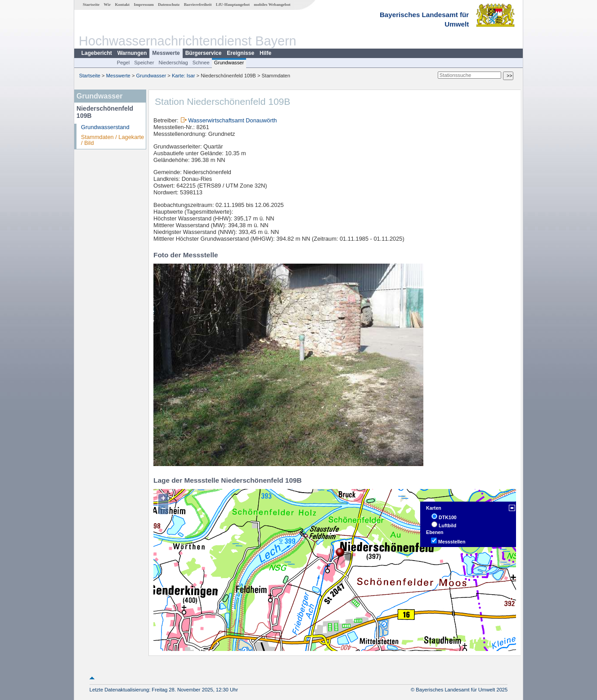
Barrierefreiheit (198, 4)
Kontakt (122, 4)
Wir (108, 4)
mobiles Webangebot (272, 4)
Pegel (123, 63)
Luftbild (447, 525)
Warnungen (132, 53)
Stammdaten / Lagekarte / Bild (112, 140)
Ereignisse (240, 53)
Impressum (144, 4)
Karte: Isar (184, 76)
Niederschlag (173, 63)
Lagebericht (97, 53)
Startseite (91, 4)
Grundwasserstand (105, 127)
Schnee (201, 63)
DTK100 (448, 517)
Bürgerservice (204, 53)
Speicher (144, 63)
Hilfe (265, 53)
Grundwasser (229, 63)
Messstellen (452, 542)
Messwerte (166, 53)
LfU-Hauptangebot (233, 4)
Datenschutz (169, 4)
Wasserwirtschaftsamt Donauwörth (232, 120)
